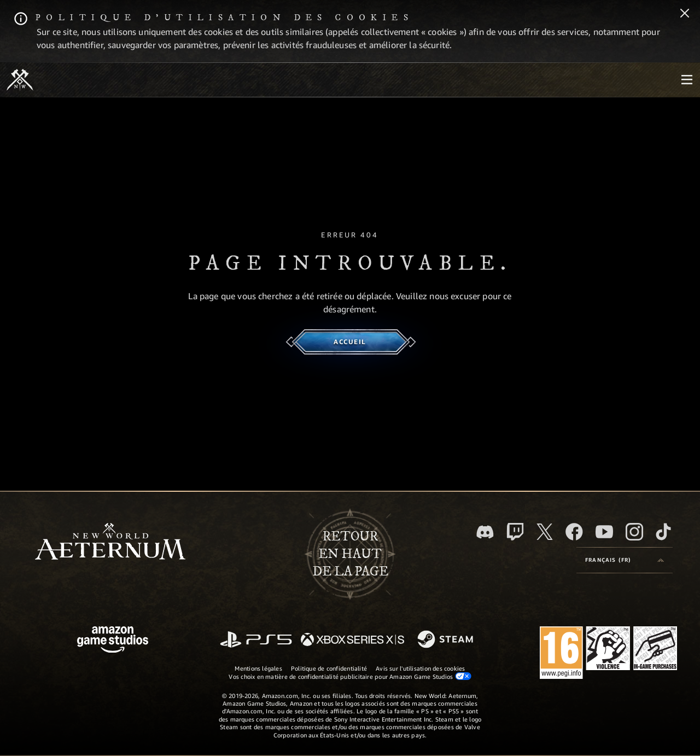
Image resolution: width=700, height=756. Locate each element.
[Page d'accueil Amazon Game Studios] (113, 641)
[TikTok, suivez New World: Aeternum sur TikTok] (663, 532)
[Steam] (447, 640)
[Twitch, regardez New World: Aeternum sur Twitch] (515, 532)
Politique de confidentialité (329, 668)
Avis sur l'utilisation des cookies (420, 668)
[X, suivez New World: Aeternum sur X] (545, 532)
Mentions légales (258, 668)
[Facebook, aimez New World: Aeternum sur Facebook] (574, 532)
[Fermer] (685, 14)
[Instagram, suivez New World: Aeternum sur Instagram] (634, 532)
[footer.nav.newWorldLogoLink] (110, 542)
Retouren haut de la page (350, 554)
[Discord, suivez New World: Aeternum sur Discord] (485, 532)
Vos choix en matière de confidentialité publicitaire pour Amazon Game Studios (350, 676)
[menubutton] (687, 80)
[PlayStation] (256, 640)
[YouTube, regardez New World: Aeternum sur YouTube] (604, 532)
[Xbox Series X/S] (352, 640)
